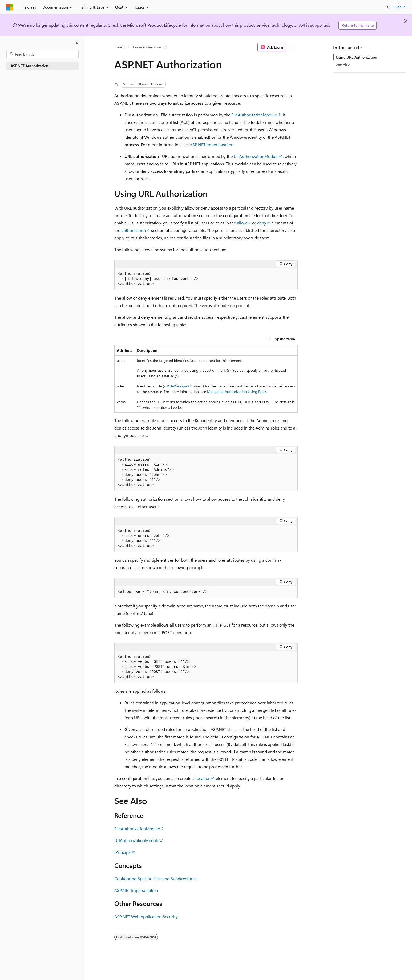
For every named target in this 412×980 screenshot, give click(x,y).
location (203, 778)
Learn (120, 47)
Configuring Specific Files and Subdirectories (156, 878)
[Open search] (387, 7)
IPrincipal (123, 852)
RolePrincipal (177, 386)
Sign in (400, 7)
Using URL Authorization (356, 57)
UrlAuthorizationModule (256, 156)
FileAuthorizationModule (254, 115)
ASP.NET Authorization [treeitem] (29, 66)
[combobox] (43, 54)
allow (242, 223)
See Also (343, 64)
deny (262, 223)
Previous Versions (147, 47)
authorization (134, 230)
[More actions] (293, 47)
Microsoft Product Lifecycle (154, 25)
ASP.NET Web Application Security (146, 916)
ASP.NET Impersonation (212, 144)
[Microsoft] (10, 7)
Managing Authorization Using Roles (237, 392)
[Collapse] (77, 43)
